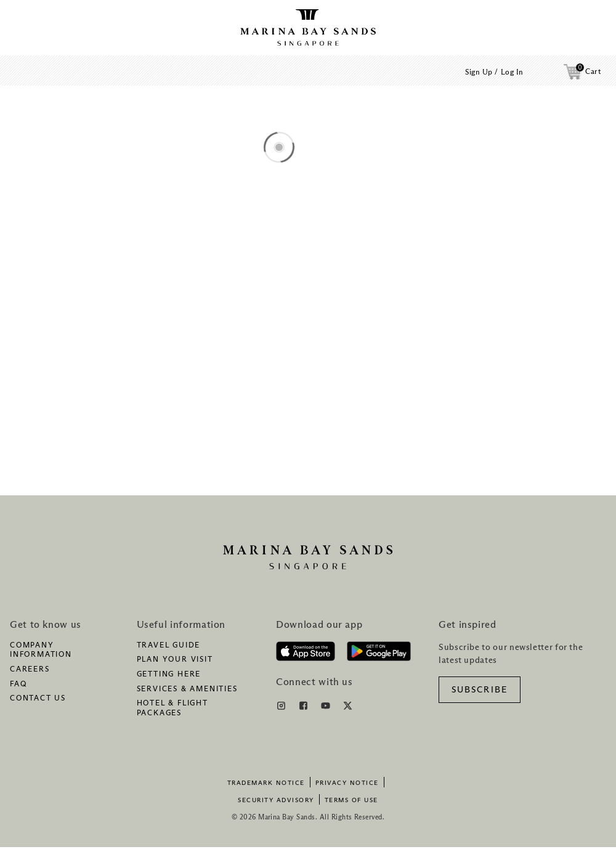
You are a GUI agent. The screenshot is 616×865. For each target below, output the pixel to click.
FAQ (18, 684)
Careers (30, 670)
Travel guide (169, 646)
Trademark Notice (266, 783)
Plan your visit (175, 660)
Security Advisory (276, 800)
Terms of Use (351, 800)
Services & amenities (187, 689)
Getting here (169, 675)
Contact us (38, 699)
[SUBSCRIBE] (480, 689)
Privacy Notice (347, 783)
